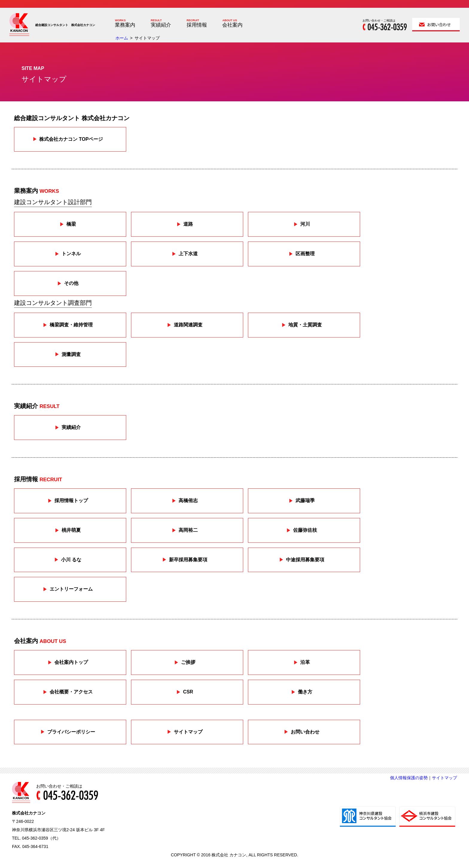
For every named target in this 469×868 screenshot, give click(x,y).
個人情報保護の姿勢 (409, 778)
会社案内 (232, 25)
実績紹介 (161, 25)
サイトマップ (444, 778)
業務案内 (125, 25)
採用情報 (197, 25)
